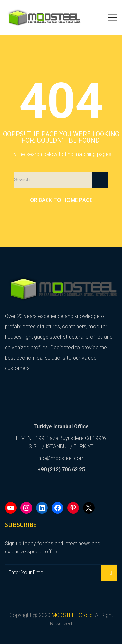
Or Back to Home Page (61, 200)
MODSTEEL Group (72, 615)
